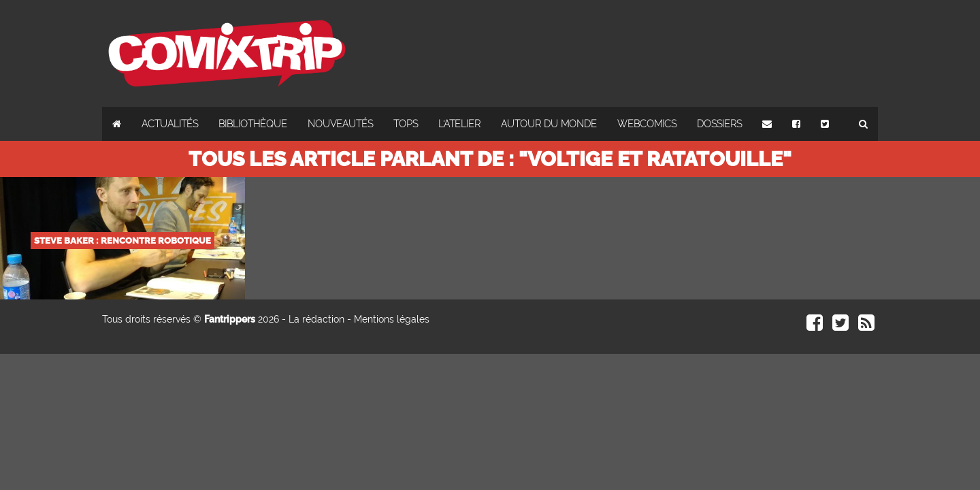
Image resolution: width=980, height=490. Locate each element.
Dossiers (719, 124)
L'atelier (459, 124)
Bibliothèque (253, 124)
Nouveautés (340, 124)
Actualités (170, 124)
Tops (406, 124)
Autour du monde (549, 124)
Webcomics (647, 124)
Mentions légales (392, 319)
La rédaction (316, 319)
